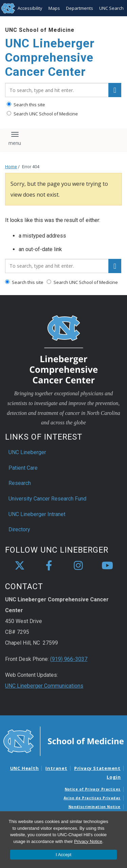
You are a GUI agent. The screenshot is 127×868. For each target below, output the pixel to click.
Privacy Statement (97, 768)
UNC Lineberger (27, 452)
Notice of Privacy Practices (93, 789)
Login (114, 777)
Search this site (26, 105)
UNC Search (111, 8)
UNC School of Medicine (40, 30)
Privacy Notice (88, 841)
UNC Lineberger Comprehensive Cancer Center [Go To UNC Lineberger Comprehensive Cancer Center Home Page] (50, 58)
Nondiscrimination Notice (94, 807)
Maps (54, 8)
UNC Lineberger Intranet (37, 514)
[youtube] (107, 566)
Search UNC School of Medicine (42, 114)
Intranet (56, 768)
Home (11, 167)
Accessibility (30, 8)
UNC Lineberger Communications (44, 686)
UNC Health (25, 768)
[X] (20, 566)
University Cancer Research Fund (47, 499)
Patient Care (23, 468)
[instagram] (78, 566)
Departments (80, 8)
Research (20, 483)
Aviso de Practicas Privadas (92, 798)
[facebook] (49, 566)
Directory (19, 529)
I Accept (63, 855)
